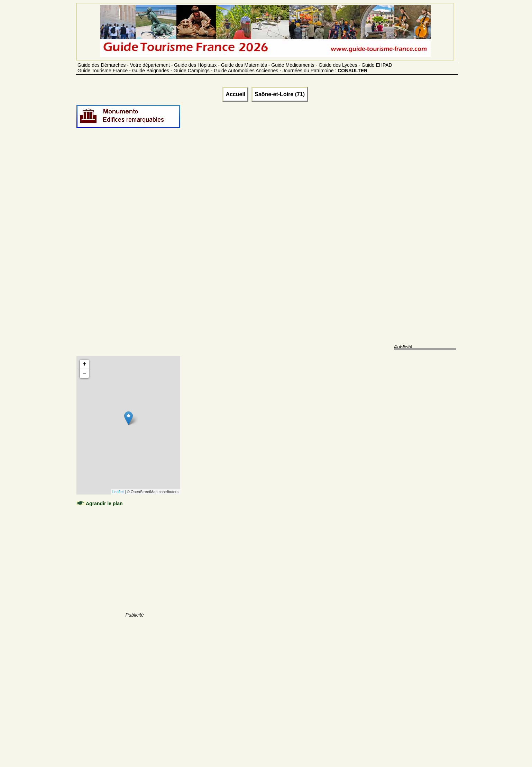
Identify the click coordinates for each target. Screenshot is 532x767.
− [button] (85, 373)
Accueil (235, 94)
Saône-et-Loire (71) (280, 94)
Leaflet (118, 492)
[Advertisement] (135, 250)
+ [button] (85, 364)
